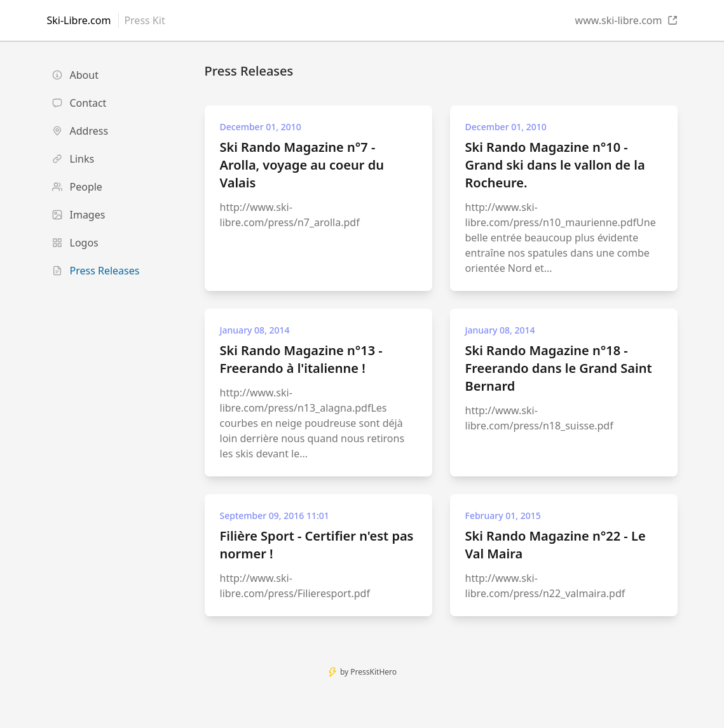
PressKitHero (373, 672)
